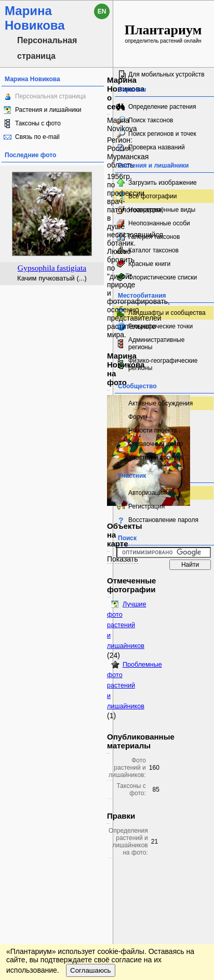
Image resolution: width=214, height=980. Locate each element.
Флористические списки (163, 277)
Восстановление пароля (163, 520)
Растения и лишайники (48, 110)
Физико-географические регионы (163, 364)
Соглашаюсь (91, 970)
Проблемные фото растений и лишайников (135, 685)
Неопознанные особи (159, 223)
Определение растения (162, 107)
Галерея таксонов (154, 237)
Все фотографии (152, 196)
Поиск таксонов (151, 120)
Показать (123, 559)
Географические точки (160, 326)
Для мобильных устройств (166, 74)
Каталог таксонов (153, 250)
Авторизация (147, 493)
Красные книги (149, 264)
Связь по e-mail (37, 137)
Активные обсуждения (160, 403)
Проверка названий (157, 147)
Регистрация (146, 506)
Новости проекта (153, 430)
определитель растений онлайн (163, 33)
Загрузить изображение (163, 183)
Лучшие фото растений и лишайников (126, 625)
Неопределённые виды (162, 210)
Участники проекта (156, 457)
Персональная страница (50, 96)
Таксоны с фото (38, 123)
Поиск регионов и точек (162, 134)
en (102, 11)
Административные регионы (156, 343)
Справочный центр (156, 444)
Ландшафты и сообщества (167, 313)
